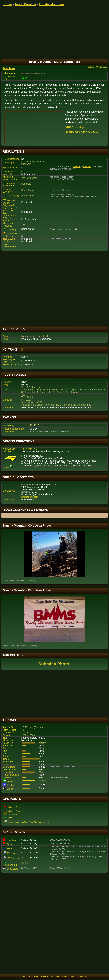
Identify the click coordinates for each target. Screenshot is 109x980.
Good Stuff (84, 976)
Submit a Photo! (54, 664)
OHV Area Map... (76, 127)
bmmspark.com (30, 497)
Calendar (55, 976)
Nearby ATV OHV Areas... (81, 132)
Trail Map (9, 68)
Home (8, 4)
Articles (44, 976)
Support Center (69, 976)
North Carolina (26, 4)
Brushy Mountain (52, 4)
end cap (87, 167)
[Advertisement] (55, 288)
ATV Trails (33, 976)
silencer (77, 167)
